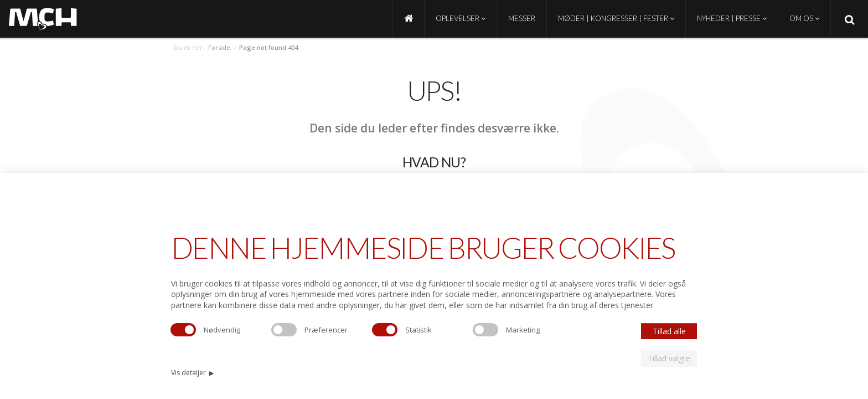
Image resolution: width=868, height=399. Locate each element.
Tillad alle (669, 331)
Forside (219, 47)
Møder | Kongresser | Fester (616, 18)
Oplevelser (461, 18)
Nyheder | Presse (732, 18)
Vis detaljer (192, 373)
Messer (522, 18)
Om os (804, 18)
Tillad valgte (669, 358)
